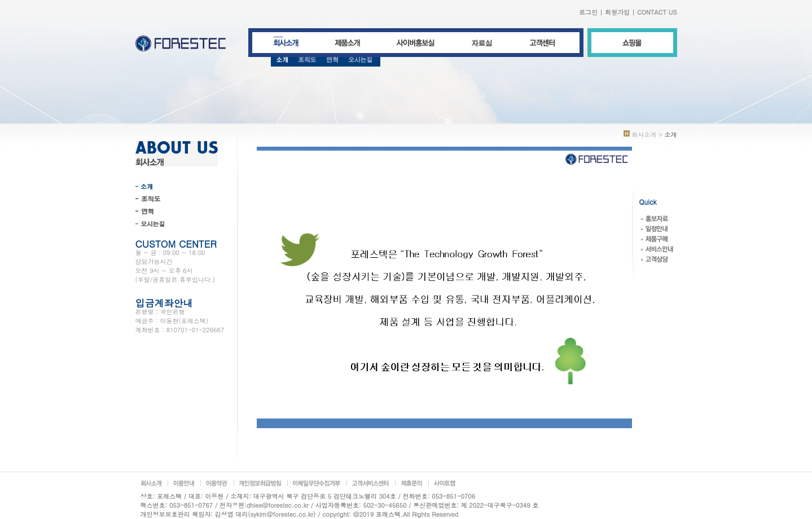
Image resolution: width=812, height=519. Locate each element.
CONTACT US (657, 12)
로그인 (588, 12)
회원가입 (617, 12)
